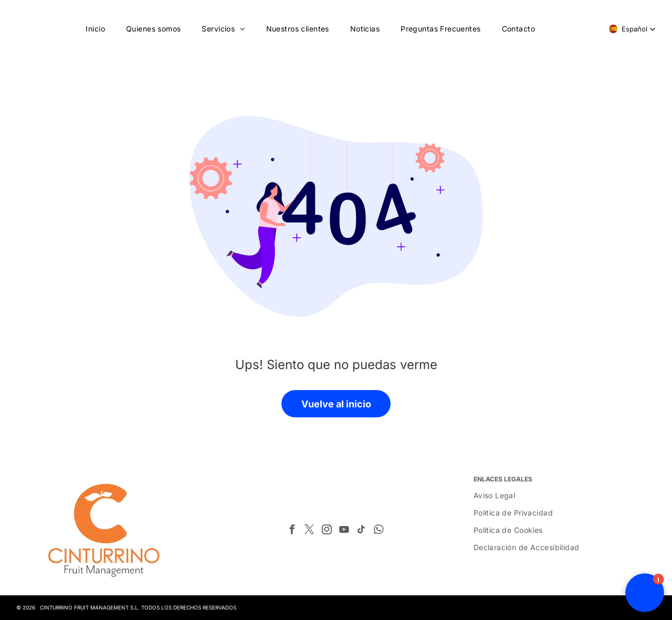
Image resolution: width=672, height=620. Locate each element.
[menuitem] (95, 29)
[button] (632, 29)
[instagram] (327, 531)
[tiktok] (361, 531)
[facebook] (292, 531)
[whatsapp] (379, 531)
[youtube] (344, 531)
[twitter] (309, 531)
